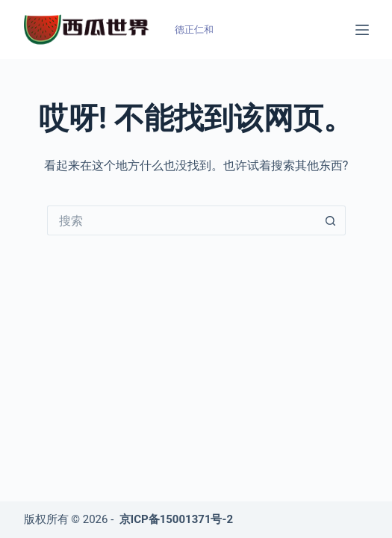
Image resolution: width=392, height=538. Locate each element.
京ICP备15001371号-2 (176, 519)
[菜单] (362, 30)
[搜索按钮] (331, 220)
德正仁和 (194, 30)
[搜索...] (181, 220)
